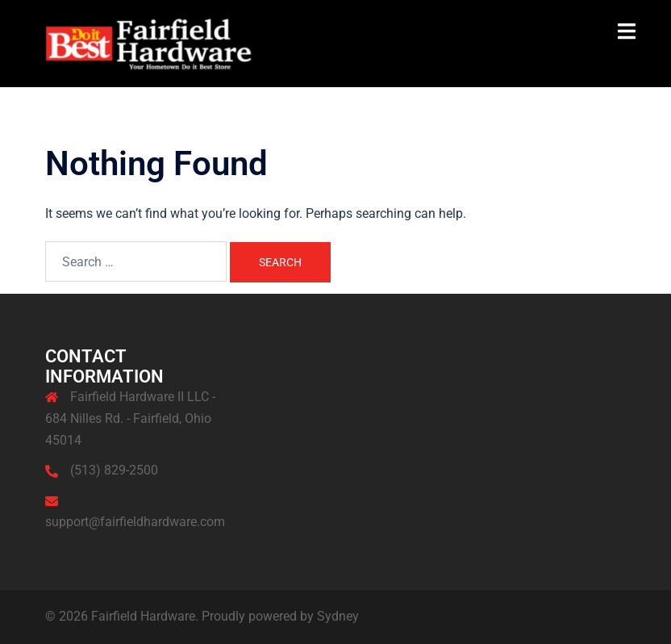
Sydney (338, 616)
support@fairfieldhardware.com (135, 522)
